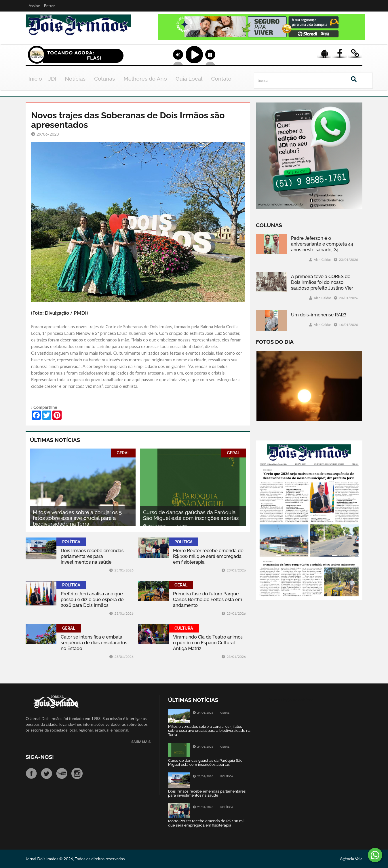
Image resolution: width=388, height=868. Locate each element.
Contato (221, 79)
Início (35, 79)
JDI (52, 79)
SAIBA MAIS (141, 742)
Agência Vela (351, 859)
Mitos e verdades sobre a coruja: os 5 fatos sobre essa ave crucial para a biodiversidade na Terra (77, 518)
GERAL (123, 453)
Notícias (75, 79)
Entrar (50, 6)
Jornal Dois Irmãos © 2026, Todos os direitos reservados (75, 859)
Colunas (104, 79)
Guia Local (189, 79)
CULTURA (184, 628)
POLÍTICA (71, 542)
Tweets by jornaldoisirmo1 (293, 700)
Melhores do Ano (145, 79)
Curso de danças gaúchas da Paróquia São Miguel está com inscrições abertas (191, 515)
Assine (34, 6)
